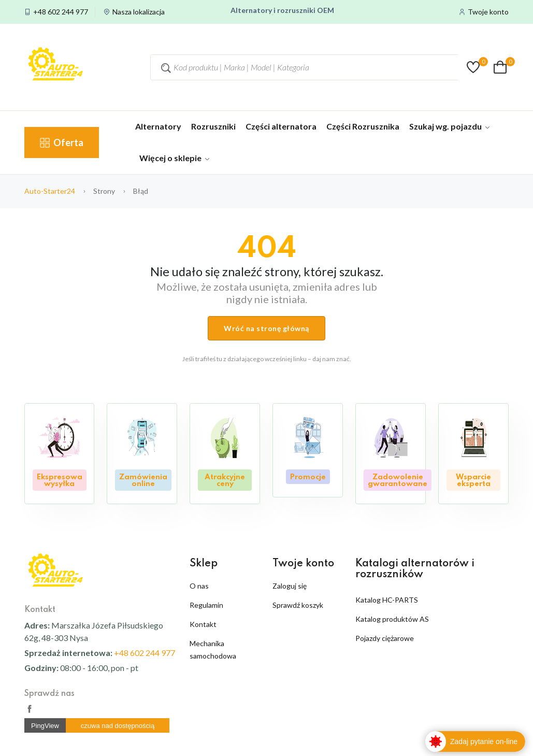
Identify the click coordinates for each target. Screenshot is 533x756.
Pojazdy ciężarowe (385, 638)
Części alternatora (281, 126)
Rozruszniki (213, 126)
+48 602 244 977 (61, 12)
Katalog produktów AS (392, 619)
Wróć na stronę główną (266, 328)
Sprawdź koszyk (298, 605)
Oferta (62, 142)
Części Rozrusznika (363, 126)
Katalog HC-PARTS (387, 600)
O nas (199, 586)
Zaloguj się (290, 586)
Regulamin (206, 605)
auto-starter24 (50, 191)
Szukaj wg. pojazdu (449, 126)
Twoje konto (488, 12)
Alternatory (158, 126)
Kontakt (203, 624)
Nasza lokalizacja (139, 12)
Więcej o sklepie (174, 158)
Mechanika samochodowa (213, 650)
